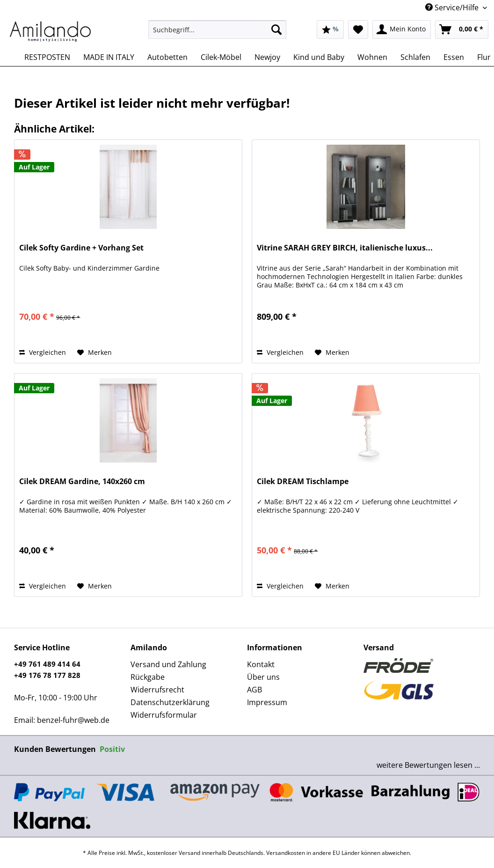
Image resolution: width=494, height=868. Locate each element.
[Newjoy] (267, 57)
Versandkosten (286, 853)
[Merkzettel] (358, 29)
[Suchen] (276, 29)
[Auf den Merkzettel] (94, 353)
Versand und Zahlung (168, 664)
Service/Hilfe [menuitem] (453, 7)
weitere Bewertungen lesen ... (428, 765)
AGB (254, 690)
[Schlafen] (415, 57)
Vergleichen (43, 352)
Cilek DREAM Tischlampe (303, 482)
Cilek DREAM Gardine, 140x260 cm (82, 482)
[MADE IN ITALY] (109, 57)
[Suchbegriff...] (218, 29)
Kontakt (261, 664)
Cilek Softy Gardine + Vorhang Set (81, 248)
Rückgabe (148, 677)
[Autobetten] (167, 57)
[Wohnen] (372, 57)
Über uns (263, 677)
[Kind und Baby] (319, 57)
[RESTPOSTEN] (47, 57)
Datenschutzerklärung (170, 702)
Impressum (267, 702)
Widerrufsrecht (157, 690)
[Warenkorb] (462, 29)
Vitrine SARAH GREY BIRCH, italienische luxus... (345, 248)
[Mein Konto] (402, 29)
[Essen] (454, 57)
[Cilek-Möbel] (221, 57)
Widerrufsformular (164, 715)
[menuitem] (218, 34)
